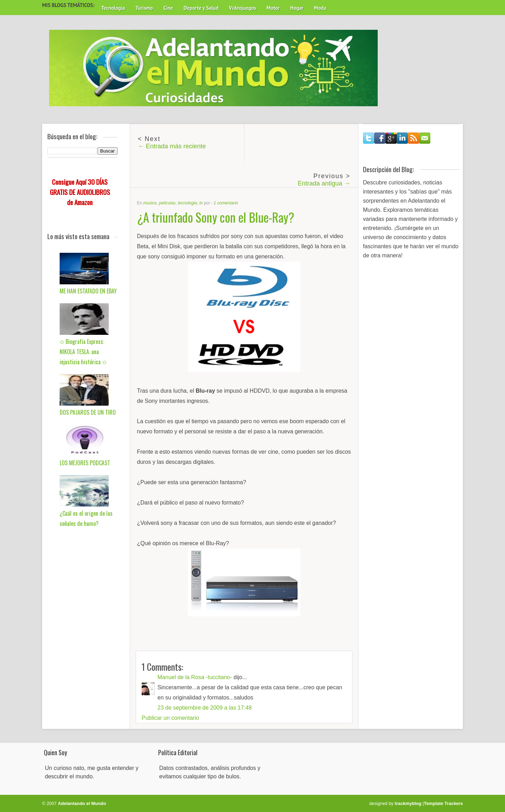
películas (167, 203)
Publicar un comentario (170, 718)
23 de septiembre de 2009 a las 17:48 (205, 708)
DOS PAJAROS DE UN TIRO (88, 412)
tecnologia (187, 203)
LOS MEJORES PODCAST (85, 463)
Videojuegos (243, 8)
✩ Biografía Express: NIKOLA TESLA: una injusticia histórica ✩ (83, 352)
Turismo (144, 8)
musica (150, 203)
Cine (168, 8)
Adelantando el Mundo (82, 803)
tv (201, 203)
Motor (273, 8)
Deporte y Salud (201, 8)
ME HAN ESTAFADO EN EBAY (88, 291)
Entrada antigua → (324, 183)
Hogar (297, 8)
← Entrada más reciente (172, 146)
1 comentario (226, 203)
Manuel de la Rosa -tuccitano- (195, 677)
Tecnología (113, 8)
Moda (320, 8)
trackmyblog (408, 803)
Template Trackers (443, 803)
